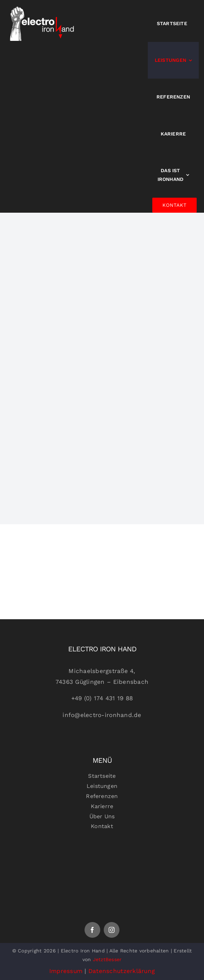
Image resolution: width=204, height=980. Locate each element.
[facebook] (92, 930)
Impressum (66, 971)
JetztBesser (107, 959)
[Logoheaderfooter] (102, 854)
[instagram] (112, 930)
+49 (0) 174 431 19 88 (102, 698)
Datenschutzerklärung (122, 971)
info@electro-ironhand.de (102, 715)
